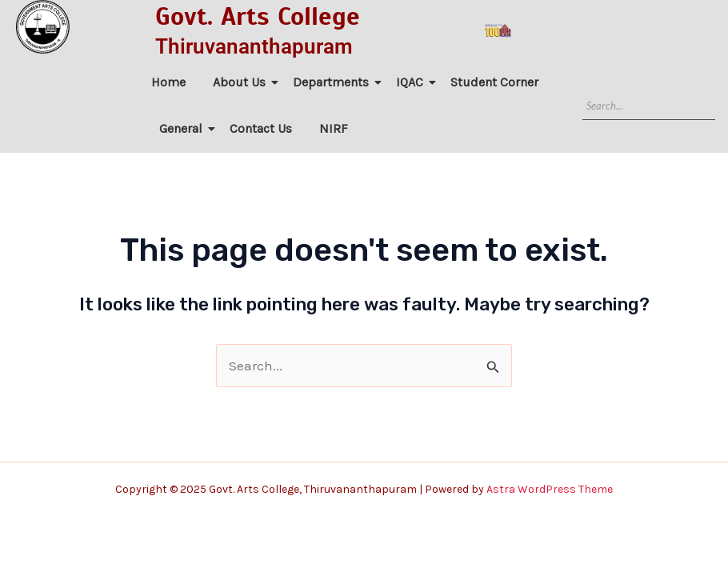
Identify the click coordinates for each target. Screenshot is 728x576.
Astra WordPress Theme (550, 489)
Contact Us (261, 128)
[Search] (649, 106)
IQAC (412, 82)
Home (168, 82)
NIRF (334, 128)
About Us (242, 82)
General (184, 128)
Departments (334, 82)
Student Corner (494, 82)
